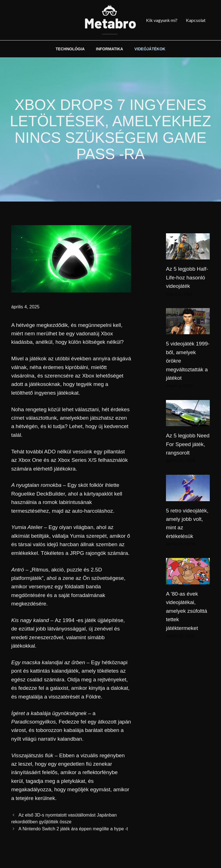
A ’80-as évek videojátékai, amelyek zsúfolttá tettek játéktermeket (187, 611)
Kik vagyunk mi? (162, 20)
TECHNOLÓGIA (70, 49)
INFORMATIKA (110, 49)
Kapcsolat (196, 20)
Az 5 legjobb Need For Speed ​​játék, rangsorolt (188, 444)
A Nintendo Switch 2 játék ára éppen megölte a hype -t (73, 829)
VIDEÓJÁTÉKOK (150, 49)
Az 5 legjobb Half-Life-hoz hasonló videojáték (187, 277)
